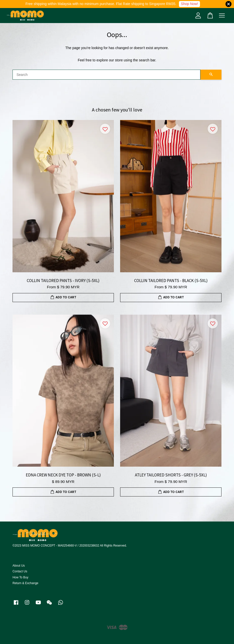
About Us (19, 566)
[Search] (106, 75)
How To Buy (20, 577)
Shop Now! (189, 4)
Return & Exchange (25, 583)
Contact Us (20, 571)
